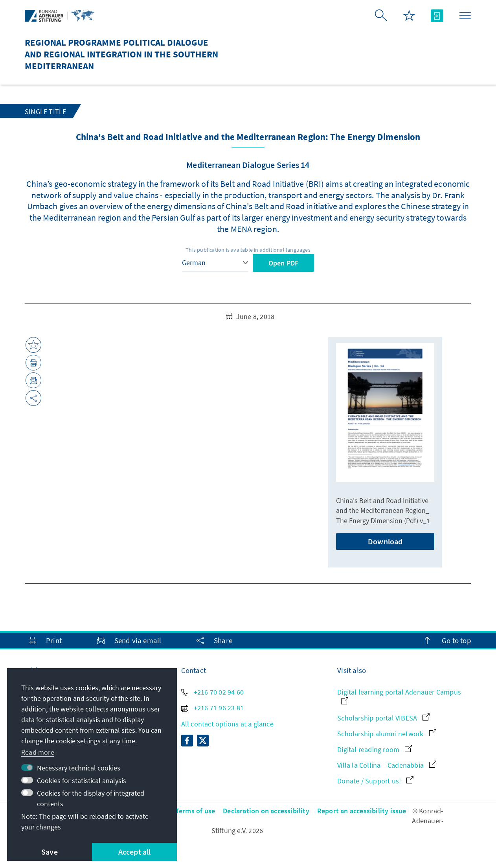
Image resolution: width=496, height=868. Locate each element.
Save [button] (50, 852)
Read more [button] (38, 752)
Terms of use (195, 811)
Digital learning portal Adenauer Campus (399, 696)
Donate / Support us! (375, 781)
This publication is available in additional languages (248, 250)
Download (385, 541)
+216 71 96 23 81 (212, 708)
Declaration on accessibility (266, 811)
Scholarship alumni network (387, 734)
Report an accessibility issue (362, 811)
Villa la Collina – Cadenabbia (387, 765)
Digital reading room (375, 749)
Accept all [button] (135, 852)
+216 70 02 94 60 (212, 692)
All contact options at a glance (227, 724)
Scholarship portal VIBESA (383, 718)
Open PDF (284, 263)
